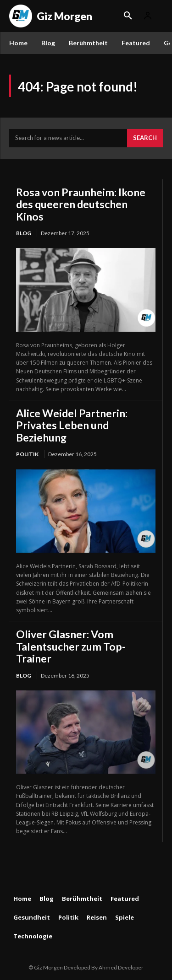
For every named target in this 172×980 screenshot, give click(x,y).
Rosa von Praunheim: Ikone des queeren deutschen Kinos (81, 204)
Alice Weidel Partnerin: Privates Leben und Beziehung (72, 425)
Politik (27, 454)
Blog (24, 233)
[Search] (145, 138)
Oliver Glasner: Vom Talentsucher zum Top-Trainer (71, 646)
